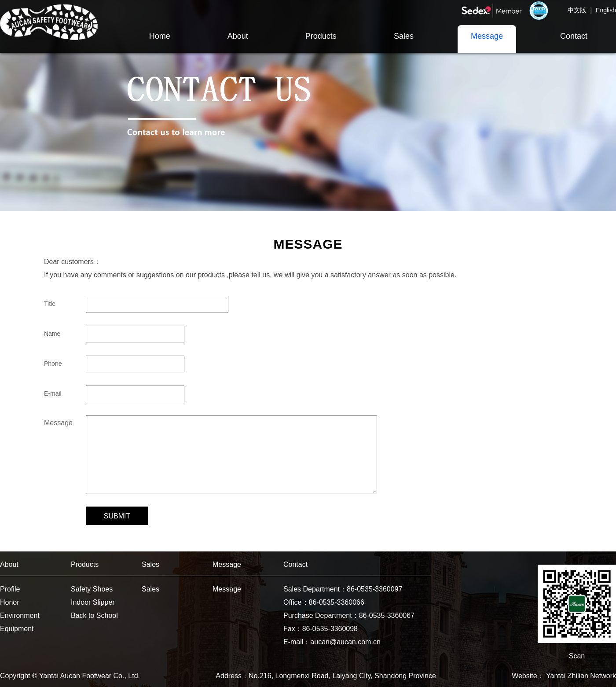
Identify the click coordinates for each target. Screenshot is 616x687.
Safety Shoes (92, 589)
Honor (10, 602)
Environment (20, 615)
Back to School (94, 615)
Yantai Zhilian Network (581, 676)
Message (227, 564)
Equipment (17, 629)
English (606, 10)
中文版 (577, 10)
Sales (150, 564)
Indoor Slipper (93, 602)
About (9, 564)
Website (524, 676)
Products (85, 564)
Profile (10, 589)
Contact (295, 564)
